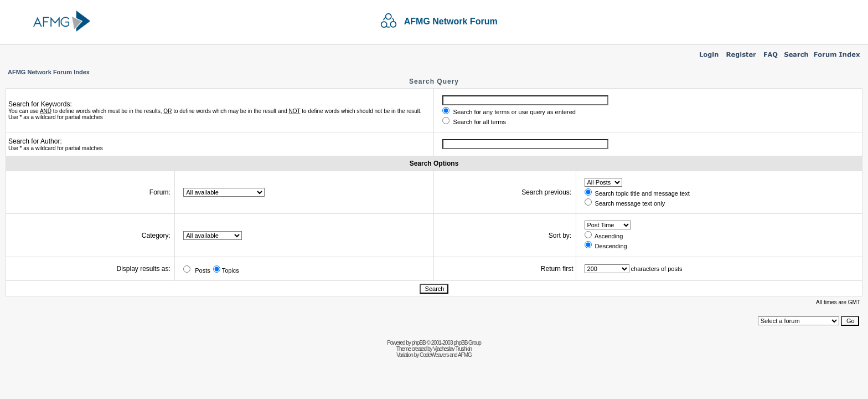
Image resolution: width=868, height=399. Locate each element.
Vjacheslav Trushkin (452, 349)
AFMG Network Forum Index (49, 72)
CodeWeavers (434, 355)
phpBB (419, 343)
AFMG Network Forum (451, 21)
